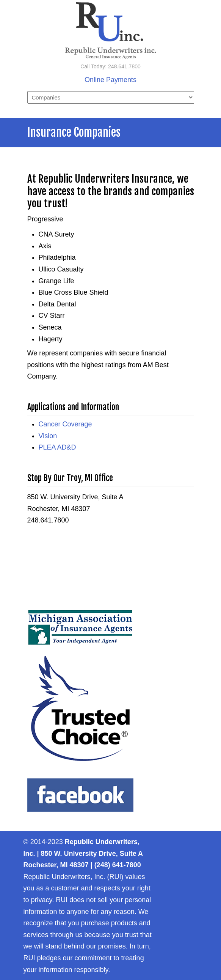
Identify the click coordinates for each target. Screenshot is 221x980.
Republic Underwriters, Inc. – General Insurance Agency (111, 31)
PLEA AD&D (57, 447)
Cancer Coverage (65, 424)
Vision (48, 436)
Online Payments (110, 80)
